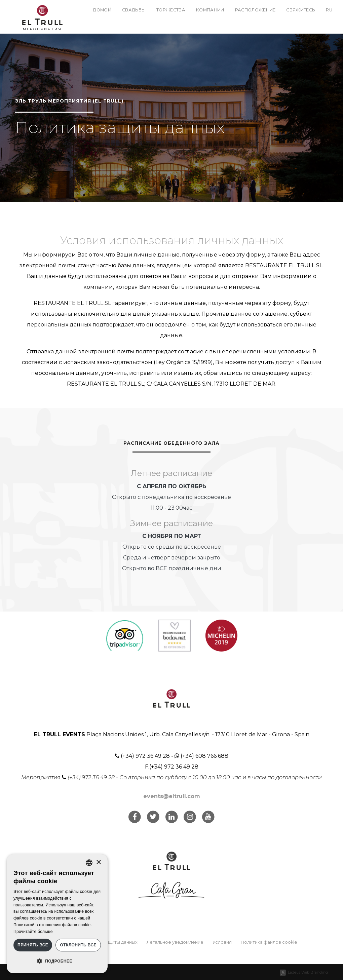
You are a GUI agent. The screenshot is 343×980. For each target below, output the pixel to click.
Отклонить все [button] (78, 945)
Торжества (171, 10)
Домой (102, 10)
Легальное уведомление (175, 942)
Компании (210, 10)
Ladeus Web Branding (308, 972)
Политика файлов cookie (269, 942)
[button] (57, 961)
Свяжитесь (301, 10)
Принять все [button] (33, 945)
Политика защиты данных (109, 942)
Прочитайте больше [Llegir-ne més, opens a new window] (33, 932)
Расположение (255, 10)
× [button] (98, 863)
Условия (222, 942)
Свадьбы (134, 10)
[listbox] (89, 863)
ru (329, 10)
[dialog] (57, 914)
